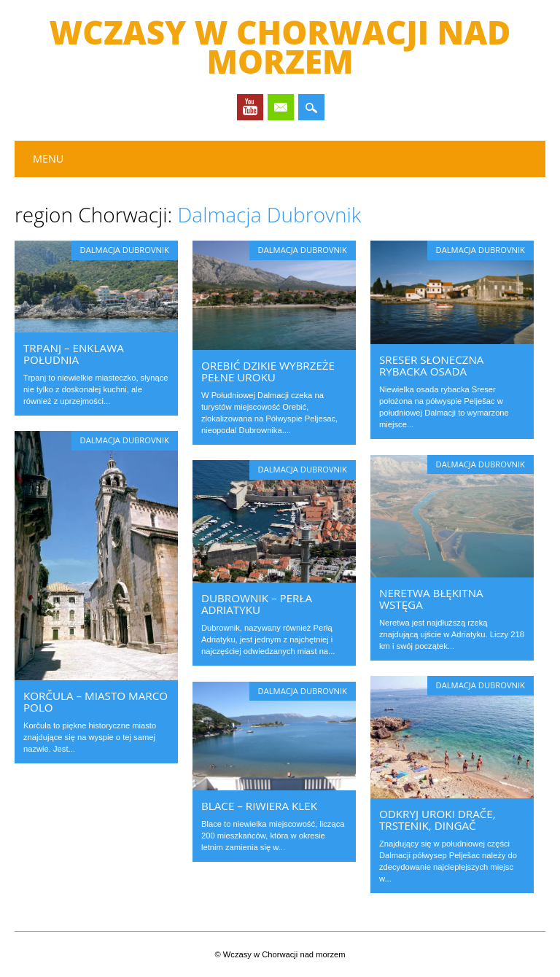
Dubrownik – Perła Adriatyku (257, 604)
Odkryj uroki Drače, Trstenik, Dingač (437, 820)
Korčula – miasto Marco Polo (96, 701)
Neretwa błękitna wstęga (431, 599)
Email (281, 107)
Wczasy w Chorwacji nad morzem (280, 47)
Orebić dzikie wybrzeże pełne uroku (268, 371)
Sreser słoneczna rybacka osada (431, 365)
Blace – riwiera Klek (259, 806)
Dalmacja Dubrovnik (125, 250)
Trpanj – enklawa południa (74, 354)
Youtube (250, 107)
